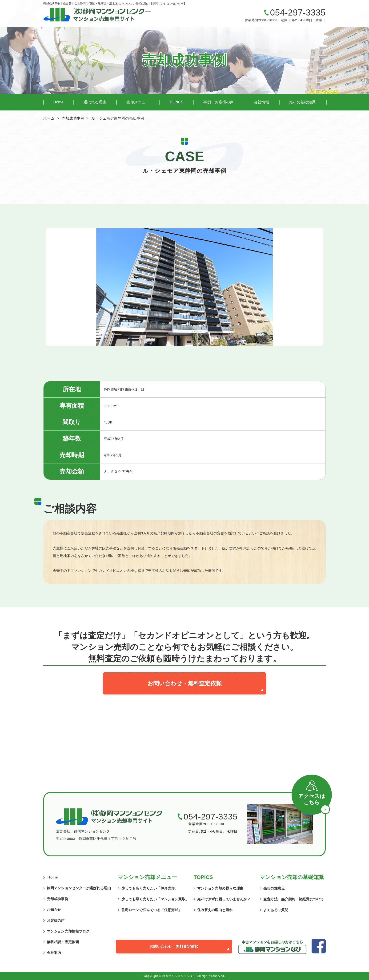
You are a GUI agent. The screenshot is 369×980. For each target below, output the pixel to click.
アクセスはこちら (312, 799)
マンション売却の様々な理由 (220, 888)
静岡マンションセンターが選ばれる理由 (79, 888)
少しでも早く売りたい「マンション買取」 (155, 899)
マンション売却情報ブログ (68, 931)
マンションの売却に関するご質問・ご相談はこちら (209, 16)
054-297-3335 (298, 13)
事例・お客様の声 (219, 102)
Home (58, 102)
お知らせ (54, 910)
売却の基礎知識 (302, 102)
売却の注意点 (274, 888)
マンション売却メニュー (147, 877)
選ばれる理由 (95, 102)
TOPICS (176, 102)
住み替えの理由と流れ (215, 910)
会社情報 (262, 102)
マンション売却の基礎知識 (292, 877)
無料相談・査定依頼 (63, 942)
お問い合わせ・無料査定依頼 (184, 683)
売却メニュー (138, 102)
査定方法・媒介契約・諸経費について (294, 899)
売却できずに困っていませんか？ (224, 899)
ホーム (49, 118)
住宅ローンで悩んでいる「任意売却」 (152, 910)
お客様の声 (56, 920)
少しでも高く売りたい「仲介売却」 (150, 888)
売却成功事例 (73, 118)
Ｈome (52, 877)
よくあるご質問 (276, 910)
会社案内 (54, 953)
